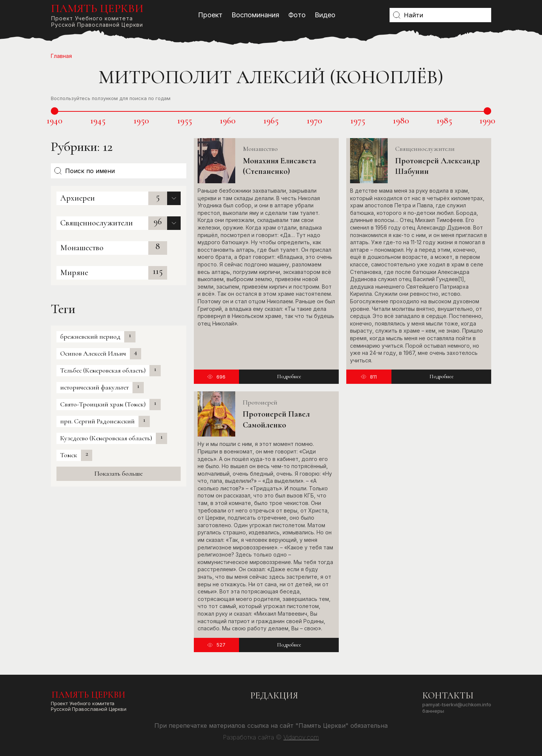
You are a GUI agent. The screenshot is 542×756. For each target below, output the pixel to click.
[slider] (55, 111)
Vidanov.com (301, 737)
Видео (325, 15)
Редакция (274, 696)
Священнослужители (97, 223)
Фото (297, 15)
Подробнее (289, 376)
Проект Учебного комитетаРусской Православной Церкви (97, 15)
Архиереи (78, 198)
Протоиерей (260, 402)
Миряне (74, 272)
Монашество (82, 248)
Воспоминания (255, 15)
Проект (210, 15)
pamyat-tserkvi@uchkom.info (457, 704)
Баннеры (433, 711)
